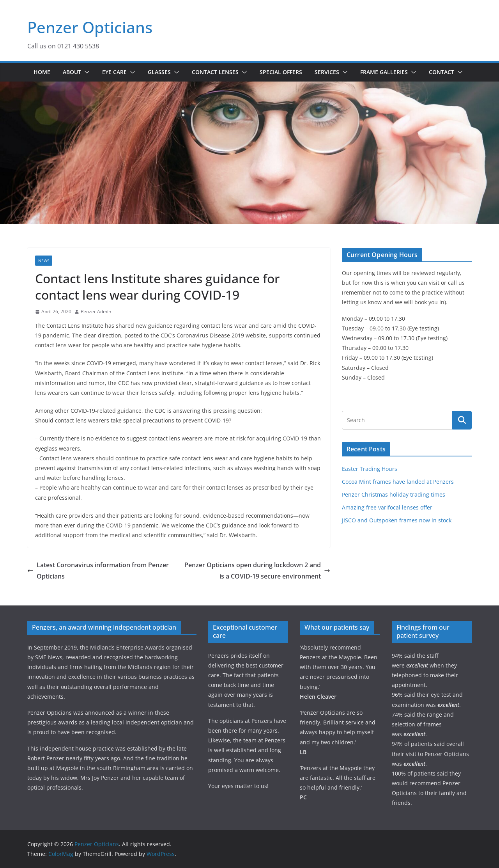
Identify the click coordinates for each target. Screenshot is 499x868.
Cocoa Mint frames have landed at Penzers (398, 482)
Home (42, 72)
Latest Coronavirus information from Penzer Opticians (98, 571)
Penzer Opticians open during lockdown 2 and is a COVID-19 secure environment (257, 571)
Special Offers (281, 72)
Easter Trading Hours (370, 469)
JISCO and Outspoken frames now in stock (397, 520)
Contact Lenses (215, 72)
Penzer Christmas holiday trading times (394, 494)
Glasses (159, 72)
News (44, 261)
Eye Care (114, 72)
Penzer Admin (96, 312)
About (72, 72)
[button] (85, 72)
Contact (441, 72)
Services (327, 72)
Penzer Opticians (90, 27)
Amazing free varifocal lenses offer (387, 507)
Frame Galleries (384, 72)
